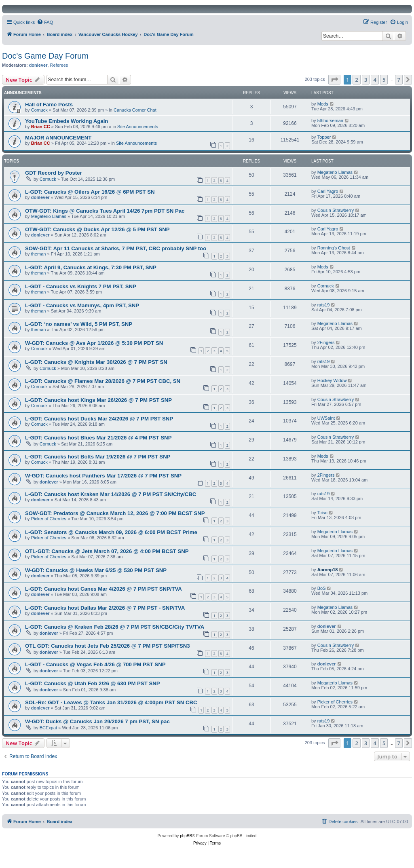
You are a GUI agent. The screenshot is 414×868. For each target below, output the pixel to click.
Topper (324, 137)
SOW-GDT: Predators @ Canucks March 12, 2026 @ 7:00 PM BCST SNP (115, 513)
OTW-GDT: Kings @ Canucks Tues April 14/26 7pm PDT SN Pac (105, 211)
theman (39, 254)
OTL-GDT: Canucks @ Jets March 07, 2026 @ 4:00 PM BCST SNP (107, 551)
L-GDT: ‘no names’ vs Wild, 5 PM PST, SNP (79, 324)
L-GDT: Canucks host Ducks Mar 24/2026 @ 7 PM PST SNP (99, 419)
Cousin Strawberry (336, 210)
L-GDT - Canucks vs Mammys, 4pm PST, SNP (82, 305)
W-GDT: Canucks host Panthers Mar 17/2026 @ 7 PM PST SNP (103, 476)
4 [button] (375, 80)
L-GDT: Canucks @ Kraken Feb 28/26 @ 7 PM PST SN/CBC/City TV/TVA (115, 627)
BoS (322, 588)
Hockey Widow (332, 380)
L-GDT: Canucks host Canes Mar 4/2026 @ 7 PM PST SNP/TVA (103, 589)
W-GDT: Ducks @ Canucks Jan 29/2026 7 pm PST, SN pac (97, 721)
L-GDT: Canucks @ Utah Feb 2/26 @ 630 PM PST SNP (93, 683)
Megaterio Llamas (335, 172)
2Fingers (326, 342)
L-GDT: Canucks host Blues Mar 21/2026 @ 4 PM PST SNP (98, 438)
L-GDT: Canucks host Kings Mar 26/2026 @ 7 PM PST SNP (98, 400)
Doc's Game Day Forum (45, 56)
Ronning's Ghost (334, 248)
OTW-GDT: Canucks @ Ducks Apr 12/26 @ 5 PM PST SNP (97, 229)
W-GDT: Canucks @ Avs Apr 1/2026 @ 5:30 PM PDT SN (94, 343)
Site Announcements (138, 127)
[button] (334, 80)
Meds (323, 104)
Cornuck (39, 110)
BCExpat (48, 728)
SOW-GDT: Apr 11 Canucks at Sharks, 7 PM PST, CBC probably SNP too (116, 248)
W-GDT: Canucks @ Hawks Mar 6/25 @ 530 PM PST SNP (96, 570)
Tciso (322, 513)
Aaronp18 (328, 570)
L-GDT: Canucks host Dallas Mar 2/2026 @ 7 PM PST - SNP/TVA (105, 608)
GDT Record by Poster (54, 173)
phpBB (186, 836)
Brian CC (41, 127)
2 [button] (356, 80)
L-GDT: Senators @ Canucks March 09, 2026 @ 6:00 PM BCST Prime (111, 532)
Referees (59, 65)
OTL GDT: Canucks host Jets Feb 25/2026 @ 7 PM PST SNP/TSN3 (108, 646)
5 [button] (384, 80)
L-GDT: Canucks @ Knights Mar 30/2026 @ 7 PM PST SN (96, 362)
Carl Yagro (328, 191)
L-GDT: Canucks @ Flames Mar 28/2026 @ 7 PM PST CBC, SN (103, 381)
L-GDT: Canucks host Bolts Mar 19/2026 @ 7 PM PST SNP (98, 457)
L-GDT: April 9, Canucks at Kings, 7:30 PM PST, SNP (91, 267)
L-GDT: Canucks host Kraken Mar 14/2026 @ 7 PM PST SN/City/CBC (111, 494)
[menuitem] (45, 22)
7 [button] (399, 80)
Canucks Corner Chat (135, 110)
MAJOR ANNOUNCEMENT (58, 138)
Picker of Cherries (49, 519)
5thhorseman (330, 120)
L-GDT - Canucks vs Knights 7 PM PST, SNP (81, 286)
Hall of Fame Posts (49, 105)
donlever (38, 65)
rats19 (324, 305)
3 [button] (366, 80)
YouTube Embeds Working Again (67, 121)
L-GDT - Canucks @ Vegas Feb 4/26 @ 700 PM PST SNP (95, 664)
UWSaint (326, 418)
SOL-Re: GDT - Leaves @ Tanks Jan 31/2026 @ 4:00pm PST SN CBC (111, 702)
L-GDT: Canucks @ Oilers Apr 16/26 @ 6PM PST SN (90, 192)
